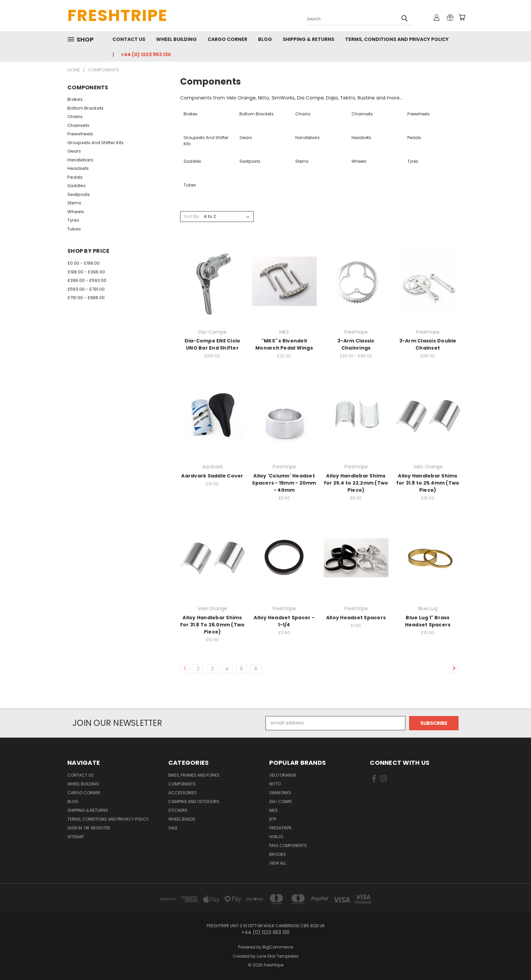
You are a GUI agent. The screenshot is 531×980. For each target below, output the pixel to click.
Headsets (78, 168)
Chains (75, 117)
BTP (273, 819)
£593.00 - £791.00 (86, 289)
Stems (74, 203)
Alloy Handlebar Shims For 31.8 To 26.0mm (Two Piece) (213, 625)
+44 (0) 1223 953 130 (146, 54)
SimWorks (280, 793)
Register (101, 828)
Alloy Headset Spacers (356, 618)
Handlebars (80, 160)
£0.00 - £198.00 (83, 263)
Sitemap (76, 837)
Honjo (276, 837)
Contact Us (129, 39)
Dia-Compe (281, 801)
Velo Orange (283, 775)
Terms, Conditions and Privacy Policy (397, 39)
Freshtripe (280, 828)
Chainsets (78, 125)
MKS (273, 810)
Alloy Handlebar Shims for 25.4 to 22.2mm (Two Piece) (356, 483)
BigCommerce (278, 947)
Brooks (278, 854)
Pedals (75, 177)
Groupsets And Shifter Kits (95, 143)
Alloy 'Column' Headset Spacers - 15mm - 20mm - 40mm (284, 483)
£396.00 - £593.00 (87, 280)
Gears (74, 151)
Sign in (75, 828)
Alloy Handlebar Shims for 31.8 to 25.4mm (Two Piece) (428, 483)
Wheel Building (176, 39)
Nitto (275, 784)
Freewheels (80, 134)
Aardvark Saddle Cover (212, 476)
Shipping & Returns (309, 39)
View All (278, 863)
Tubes (74, 229)
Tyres (73, 220)
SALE (173, 828)
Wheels (76, 212)
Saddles (77, 186)
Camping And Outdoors (194, 801)
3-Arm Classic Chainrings (356, 344)
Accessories (183, 793)
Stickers (178, 810)
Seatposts (79, 194)
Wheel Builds (182, 819)
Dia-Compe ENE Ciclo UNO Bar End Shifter (213, 344)
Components (182, 784)
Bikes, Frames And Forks (194, 775)
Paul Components (288, 845)
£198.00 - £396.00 (86, 272)
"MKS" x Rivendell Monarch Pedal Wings (284, 344)
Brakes (75, 99)
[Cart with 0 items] (462, 17)
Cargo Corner (227, 39)
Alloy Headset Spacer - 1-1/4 (284, 621)
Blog (265, 39)
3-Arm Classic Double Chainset (428, 344)
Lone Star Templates (278, 956)
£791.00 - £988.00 (86, 298)
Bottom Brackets (86, 108)
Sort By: (192, 216)
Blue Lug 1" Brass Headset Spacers (428, 621)
